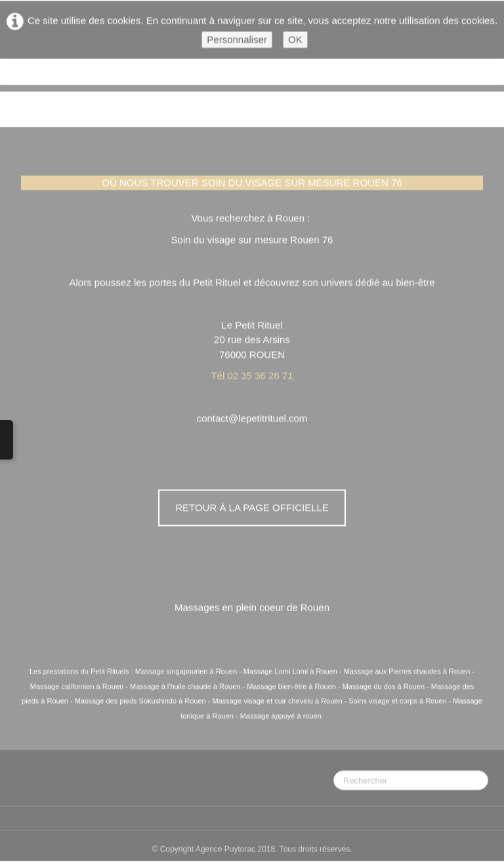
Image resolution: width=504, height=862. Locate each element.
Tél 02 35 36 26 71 (252, 376)
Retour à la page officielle (252, 508)
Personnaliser (237, 40)
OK (295, 40)
